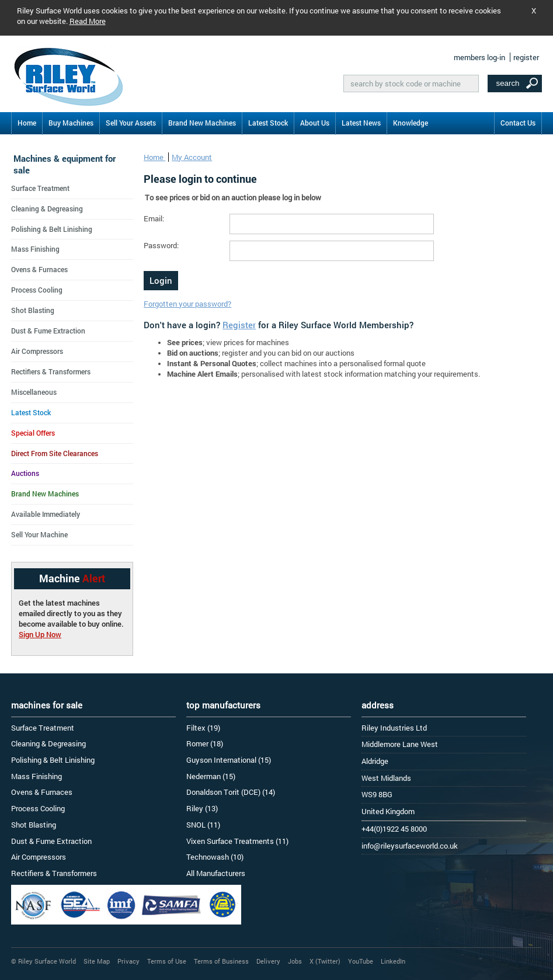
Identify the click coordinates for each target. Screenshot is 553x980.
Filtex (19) (203, 728)
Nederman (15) (211, 776)
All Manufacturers (216, 873)
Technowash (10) (215, 857)
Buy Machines (71, 123)
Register (239, 325)
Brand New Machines (202, 123)
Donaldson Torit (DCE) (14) (231, 792)
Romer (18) (205, 743)
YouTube (361, 961)
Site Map (97, 961)
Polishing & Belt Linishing (52, 229)
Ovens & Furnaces (39, 269)
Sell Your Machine (39, 534)
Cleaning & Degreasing (47, 208)
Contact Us (518, 123)
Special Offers (33, 433)
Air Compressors (37, 351)
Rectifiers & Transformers (51, 371)
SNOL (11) (203, 825)
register (526, 57)
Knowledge (411, 123)
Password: (161, 245)
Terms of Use (167, 961)
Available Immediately (46, 514)
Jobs (295, 961)
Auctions (25, 473)
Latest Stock (268, 123)
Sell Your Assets (131, 123)
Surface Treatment (40, 188)
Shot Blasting (33, 310)
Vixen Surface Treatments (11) (237, 841)
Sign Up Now (40, 634)
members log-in (479, 57)
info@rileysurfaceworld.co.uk (410, 846)
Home (27, 123)
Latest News (361, 123)
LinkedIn (393, 961)
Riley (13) (202, 808)
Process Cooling (37, 290)
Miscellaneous (34, 392)
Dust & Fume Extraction (48, 331)
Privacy (128, 961)
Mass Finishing (35, 249)
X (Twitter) (325, 961)
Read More (88, 21)
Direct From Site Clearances (55, 453)
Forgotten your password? (187, 304)
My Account (192, 157)
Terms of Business (221, 961)
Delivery (268, 961)
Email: (154, 218)
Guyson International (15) (229, 760)
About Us (315, 123)
